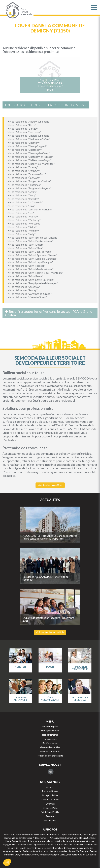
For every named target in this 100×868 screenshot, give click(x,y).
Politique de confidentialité (50, 756)
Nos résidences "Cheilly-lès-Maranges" (31, 164)
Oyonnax (50, 804)
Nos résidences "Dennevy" (24, 171)
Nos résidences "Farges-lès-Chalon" (29, 181)
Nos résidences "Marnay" (23, 216)
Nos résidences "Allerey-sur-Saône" (29, 121)
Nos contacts (50, 739)
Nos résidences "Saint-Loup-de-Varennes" (32, 259)
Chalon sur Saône (50, 800)
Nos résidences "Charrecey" (25, 150)
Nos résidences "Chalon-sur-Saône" (29, 136)
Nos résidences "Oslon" (22, 227)
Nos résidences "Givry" (22, 195)
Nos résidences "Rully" (22, 234)
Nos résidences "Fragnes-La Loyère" (29, 188)
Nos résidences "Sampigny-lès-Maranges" (33, 283)
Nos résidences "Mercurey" (24, 223)
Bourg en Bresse (50, 791)
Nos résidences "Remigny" (24, 230)
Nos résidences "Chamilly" (24, 143)
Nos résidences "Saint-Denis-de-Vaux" (30, 241)
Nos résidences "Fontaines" (24, 185)
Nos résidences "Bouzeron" (24, 132)
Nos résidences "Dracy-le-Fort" (27, 174)
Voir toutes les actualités (50, 632)
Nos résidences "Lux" (21, 213)
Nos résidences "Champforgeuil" (27, 146)
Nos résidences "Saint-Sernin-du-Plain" (31, 280)
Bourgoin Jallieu (50, 795)
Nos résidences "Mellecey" (24, 220)
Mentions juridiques (50, 751)
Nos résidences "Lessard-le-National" (30, 209)
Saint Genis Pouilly (50, 812)
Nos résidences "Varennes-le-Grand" (30, 294)
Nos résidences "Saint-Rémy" (25, 276)
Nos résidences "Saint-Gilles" (25, 248)
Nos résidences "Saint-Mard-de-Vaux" (30, 269)
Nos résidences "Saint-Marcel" (26, 266)
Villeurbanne (50, 820)
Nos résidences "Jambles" (23, 199)
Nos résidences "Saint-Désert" (26, 244)
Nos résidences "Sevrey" (23, 290)
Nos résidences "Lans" (21, 206)
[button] (7, 862)
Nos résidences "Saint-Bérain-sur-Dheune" (33, 237)
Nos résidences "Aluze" (22, 125)
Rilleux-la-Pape (50, 808)
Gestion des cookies (50, 747)
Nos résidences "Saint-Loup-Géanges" (30, 262)
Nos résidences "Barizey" (23, 128)
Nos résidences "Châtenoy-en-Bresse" (30, 157)
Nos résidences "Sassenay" (24, 287)
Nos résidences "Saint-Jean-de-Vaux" (30, 252)
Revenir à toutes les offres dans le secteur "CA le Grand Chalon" (49, 313)
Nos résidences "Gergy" (22, 192)
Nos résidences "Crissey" (23, 167)
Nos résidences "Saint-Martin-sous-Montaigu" (35, 273)
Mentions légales (50, 743)
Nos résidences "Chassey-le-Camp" (29, 153)
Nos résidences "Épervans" (24, 178)
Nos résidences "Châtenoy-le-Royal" (29, 160)
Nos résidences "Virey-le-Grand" (27, 297)
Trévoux (50, 816)
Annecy (50, 787)
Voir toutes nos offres (50, 485)
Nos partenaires (50, 735)
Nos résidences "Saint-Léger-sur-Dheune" (32, 255)
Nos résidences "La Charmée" (25, 202)
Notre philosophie (50, 731)
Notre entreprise (50, 726)
